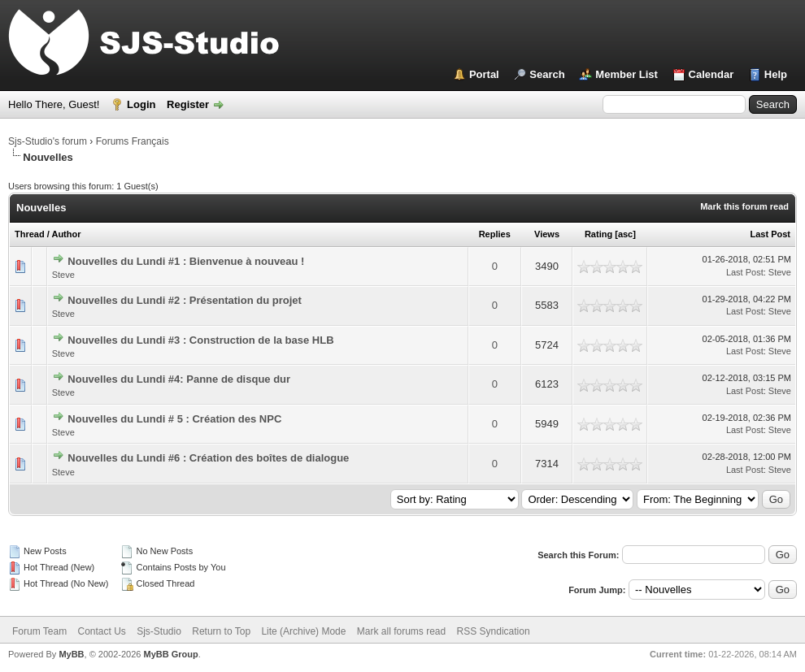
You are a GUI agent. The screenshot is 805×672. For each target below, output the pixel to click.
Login (141, 104)
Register (188, 104)
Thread (30, 234)
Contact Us (101, 631)
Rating (598, 234)
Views (547, 234)
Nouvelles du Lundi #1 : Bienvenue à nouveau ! (186, 261)
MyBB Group (170, 654)
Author (66, 234)
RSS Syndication (494, 631)
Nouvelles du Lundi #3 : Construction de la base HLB (200, 340)
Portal (484, 74)
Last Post (770, 234)
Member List (627, 74)
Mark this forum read (744, 206)
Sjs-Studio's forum (48, 141)
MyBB (71, 654)
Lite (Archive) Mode (303, 631)
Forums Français (133, 141)
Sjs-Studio (159, 631)
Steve (63, 275)
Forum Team (39, 631)
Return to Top (221, 631)
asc (625, 234)
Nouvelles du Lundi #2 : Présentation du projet (184, 300)
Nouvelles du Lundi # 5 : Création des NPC (174, 419)
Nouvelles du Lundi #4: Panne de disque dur (179, 379)
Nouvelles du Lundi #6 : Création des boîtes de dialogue (208, 458)
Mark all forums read (401, 631)
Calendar (711, 74)
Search (547, 74)
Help (776, 74)
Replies (495, 234)
